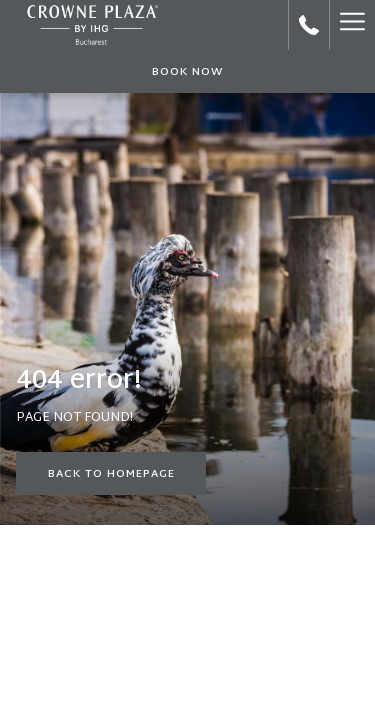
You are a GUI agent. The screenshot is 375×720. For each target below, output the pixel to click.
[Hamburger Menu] (352, 25)
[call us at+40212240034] (309, 25)
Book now (188, 72)
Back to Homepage (111, 474)
